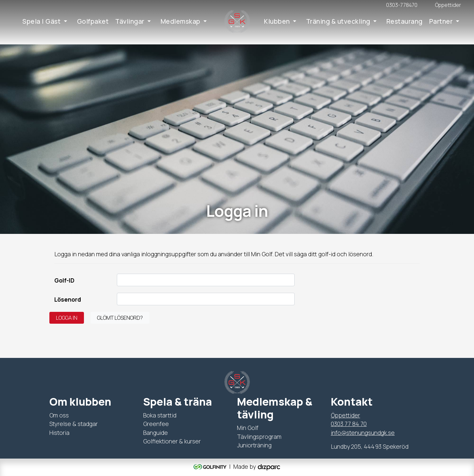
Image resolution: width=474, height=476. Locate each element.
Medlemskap (181, 21)
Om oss (59, 415)
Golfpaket (93, 21)
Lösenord (68, 299)
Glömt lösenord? (120, 318)
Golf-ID (64, 280)
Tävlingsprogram (259, 437)
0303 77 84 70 (349, 424)
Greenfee (156, 424)
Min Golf (248, 428)
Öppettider (345, 415)
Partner (441, 21)
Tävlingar (130, 21)
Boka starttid (160, 415)
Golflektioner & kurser (172, 441)
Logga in (67, 318)
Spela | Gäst (41, 21)
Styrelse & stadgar (74, 424)
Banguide (156, 433)
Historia (59, 433)
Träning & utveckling (338, 21)
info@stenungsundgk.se (363, 433)
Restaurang (405, 21)
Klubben (277, 21)
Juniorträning (254, 445)
